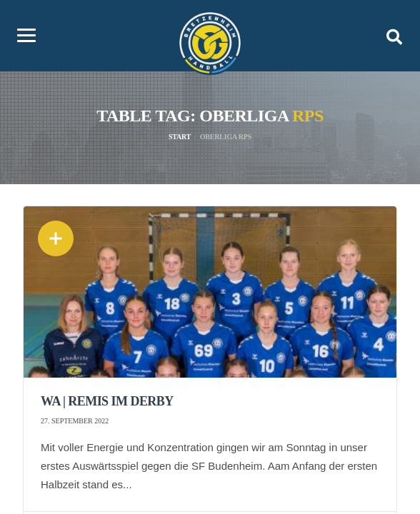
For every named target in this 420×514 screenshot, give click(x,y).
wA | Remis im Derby (107, 401)
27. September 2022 (75, 421)
